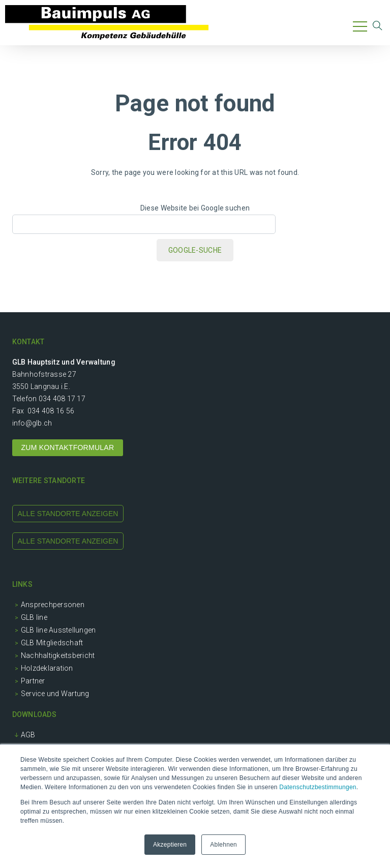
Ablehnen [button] (223, 845)
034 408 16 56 (51, 411)
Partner (33, 681)
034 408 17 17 (62, 399)
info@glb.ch (32, 423)
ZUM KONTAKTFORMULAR (68, 447)
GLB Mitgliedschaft (52, 643)
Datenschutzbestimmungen (318, 787)
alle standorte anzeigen (68, 514)
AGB (28, 735)
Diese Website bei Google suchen (195, 208)
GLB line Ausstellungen (58, 630)
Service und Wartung (55, 694)
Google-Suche (195, 250)
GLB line (34, 617)
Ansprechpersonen (53, 605)
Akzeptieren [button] (170, 845)
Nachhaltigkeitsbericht (58, 655)
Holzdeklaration (47, 668)
